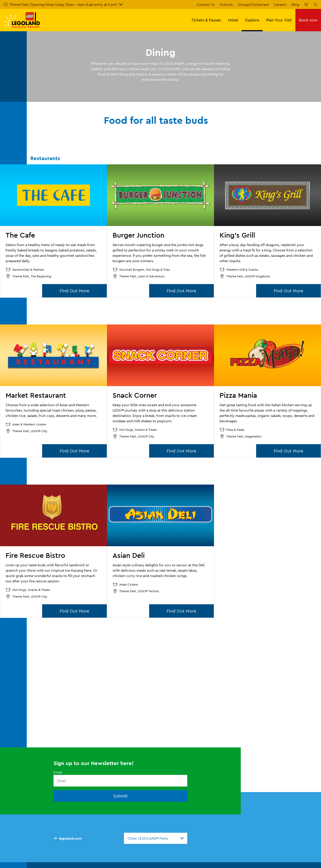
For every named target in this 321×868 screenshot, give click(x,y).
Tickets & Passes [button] (206, 20)
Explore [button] (252, 20)
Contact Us (206, 4)
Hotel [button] (233, 20)
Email (58, 772)
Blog (295, 4)
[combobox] (156, 838)
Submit (120, 796)
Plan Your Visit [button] (279, 20)
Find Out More (74, 291)
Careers (280, 4)
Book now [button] (308, 20)
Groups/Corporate (253, 4)
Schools (226, 4)
